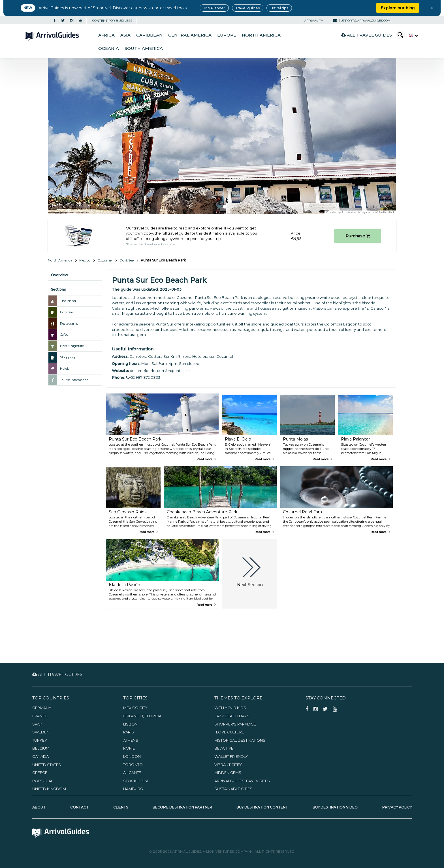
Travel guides (248, 8)
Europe (227, 35)
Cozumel (105, 260)
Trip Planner (214, 8)
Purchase (358, 236)
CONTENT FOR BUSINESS (112, 21)
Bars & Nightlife (72, 346)
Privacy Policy (397, 807)
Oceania (109, 48)
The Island (68, 301)
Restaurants (69, 324)
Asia (125, 35)
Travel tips (279, 8)
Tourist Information (74, 380)
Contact (79, 807)
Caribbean (149, 35)
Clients (121, 807)
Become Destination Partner (182, 807)
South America (144, 48)
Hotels (65, 369)
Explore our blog (398, 8)
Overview (59, 275)
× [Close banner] (432, 8)
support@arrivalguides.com (362, 21)
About (39, 807)
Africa (106, 35)
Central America (190, 35)
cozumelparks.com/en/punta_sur (160, 371)
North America (261, 35)
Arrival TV (314, 21)
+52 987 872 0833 (143, 377)
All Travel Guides (367, 35)
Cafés (64, 335)
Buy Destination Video (335, 807)
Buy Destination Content (262, 807)
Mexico (85, 260)
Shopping (68, 357)
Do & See (127, 260)
